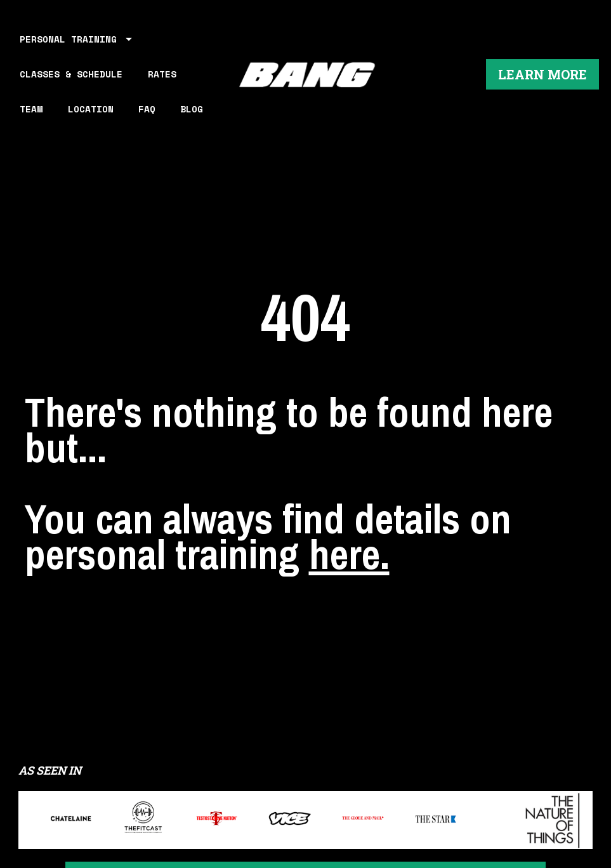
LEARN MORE (542, 74)
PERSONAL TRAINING (76, 39)
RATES (162, 74)
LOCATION (91, 109)
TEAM (31, 109)
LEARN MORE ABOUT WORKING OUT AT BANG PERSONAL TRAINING (305, 806)
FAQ (147, 109)
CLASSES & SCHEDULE (71, 74)
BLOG (192, 109)
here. (349, 517)
